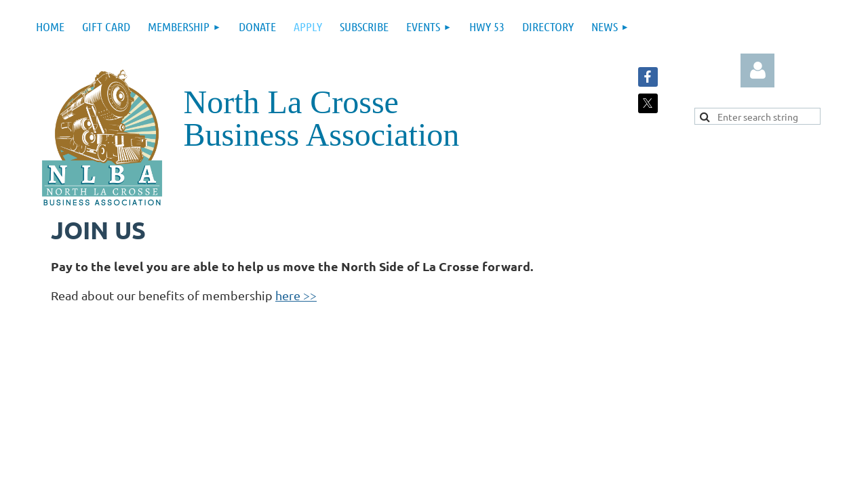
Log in (757, 70)
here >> (296, 295)
